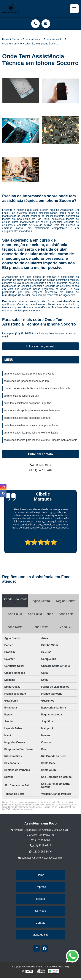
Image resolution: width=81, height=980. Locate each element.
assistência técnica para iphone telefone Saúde (31, 433)
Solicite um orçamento (40, 346)
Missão (40, 899)
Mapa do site (40, 935)
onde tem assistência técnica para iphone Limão (31, 425)
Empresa (40, 887)
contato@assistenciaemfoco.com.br (41, 858)
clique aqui (43, 334)
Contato (41, 923)
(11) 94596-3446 (40, 470)
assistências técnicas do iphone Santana (27, 418)
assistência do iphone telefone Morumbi (26, 381)
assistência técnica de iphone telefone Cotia (29, 374)
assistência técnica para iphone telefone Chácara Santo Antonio (40, 440)
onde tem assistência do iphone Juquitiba (27, 403)
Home (40, 875)
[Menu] (74, 9)
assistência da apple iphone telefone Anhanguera (32, 411)
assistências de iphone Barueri (21, 396)
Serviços (41, 911)
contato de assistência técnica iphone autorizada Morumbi (37, 388)
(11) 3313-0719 (24, 334)
